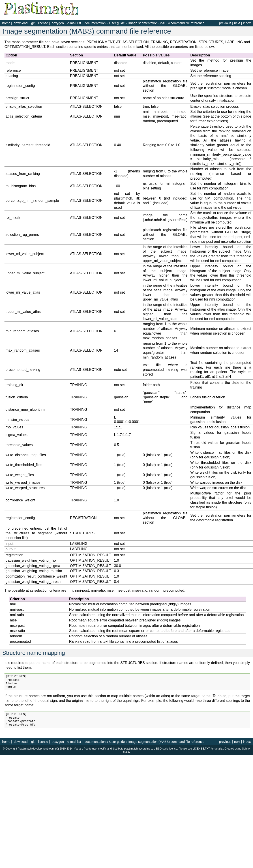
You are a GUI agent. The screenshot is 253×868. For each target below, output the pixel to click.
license (43, 23)
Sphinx (246, 749)
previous (225, 23)
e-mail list (74, 23)
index (247, 23)
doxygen (58, 23)
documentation (95, 23)
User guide (117, 23)
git (33, 23)
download (21, 23)
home (6, 23)
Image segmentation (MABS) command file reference (166, 23)
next (237, 23)
